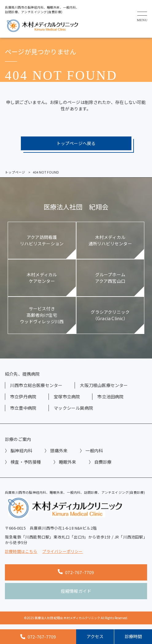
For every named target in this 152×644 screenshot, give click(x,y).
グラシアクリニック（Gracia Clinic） (110, 315)
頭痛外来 (59, 450)
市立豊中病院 (23, 408)
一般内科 (94, 450)
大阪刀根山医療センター (104, 385)
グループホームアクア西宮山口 (110, 278)
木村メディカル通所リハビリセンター (110, 240)
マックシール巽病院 (73, 408)
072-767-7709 (76, 572)
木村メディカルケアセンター (42, 278)
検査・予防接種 (26, 462)
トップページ (15, 172)
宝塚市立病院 (67, 397)
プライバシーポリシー (63, 551)
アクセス (95, 636)
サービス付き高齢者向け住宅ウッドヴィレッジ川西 (42, 315)
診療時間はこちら (21, 551)
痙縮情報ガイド (76, 591)
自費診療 (103, 462)
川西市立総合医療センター (36, 385)
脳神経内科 (21, 450)
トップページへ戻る (76, 143)
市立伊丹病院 (23, 397)
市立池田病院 (110, 397)
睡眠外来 (68, 462)
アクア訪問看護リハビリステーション (42, 240)
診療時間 (133, 636)
